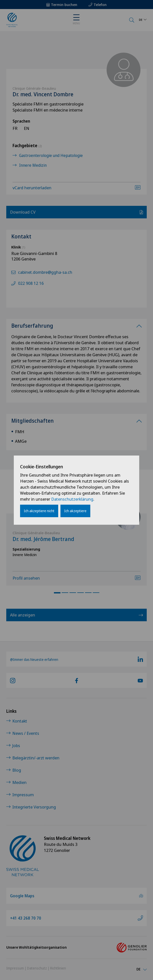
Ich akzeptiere (75, 511)
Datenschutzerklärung (72, 499)
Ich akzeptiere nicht (39, 511)
